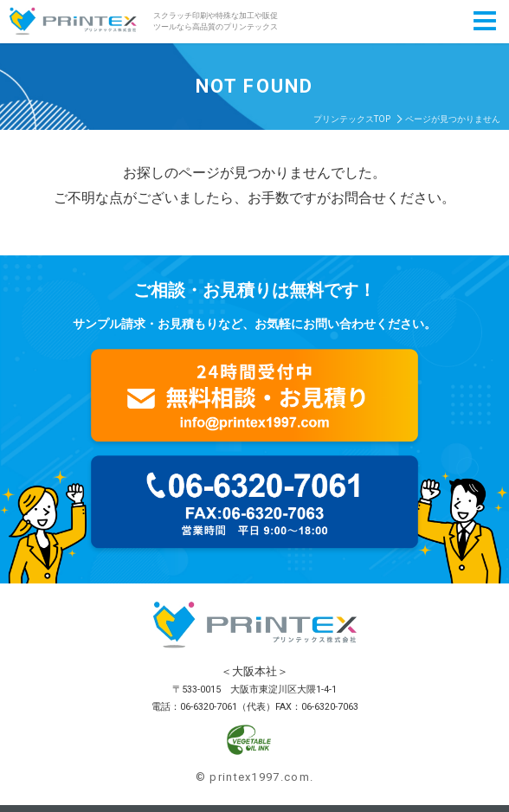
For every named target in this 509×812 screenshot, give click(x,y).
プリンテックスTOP (352, 119)
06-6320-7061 (209, 707)
